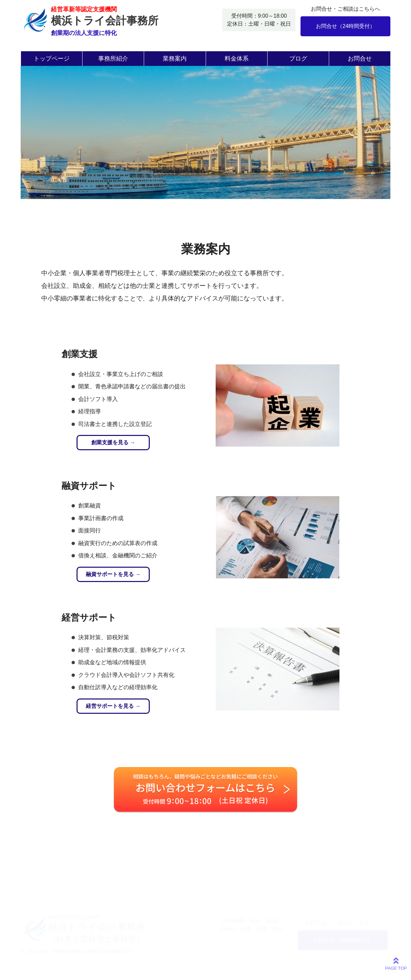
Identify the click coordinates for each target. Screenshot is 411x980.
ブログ (298, 59)
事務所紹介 (113, 59)
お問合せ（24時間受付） (345, 26)
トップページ (52, 59)
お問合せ (360, 59)
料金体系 (237, 59)
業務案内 (175, 59)
